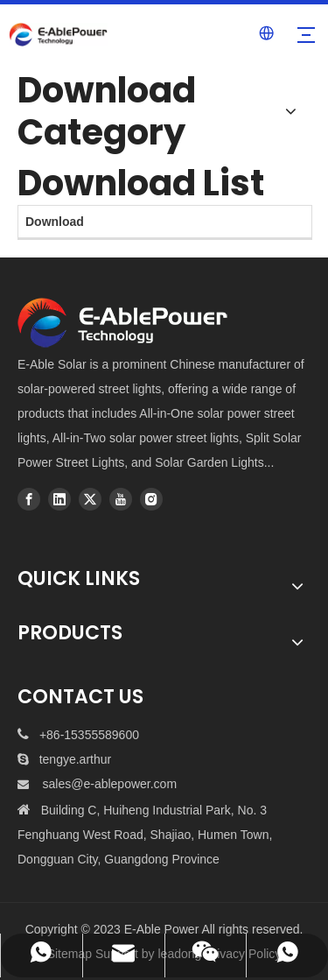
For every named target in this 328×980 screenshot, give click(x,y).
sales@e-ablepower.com (110, 784)
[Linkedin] (59, 499)
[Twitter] (90, 499)
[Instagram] (151, 499)
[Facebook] (29, 499)
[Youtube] (121, 499)
